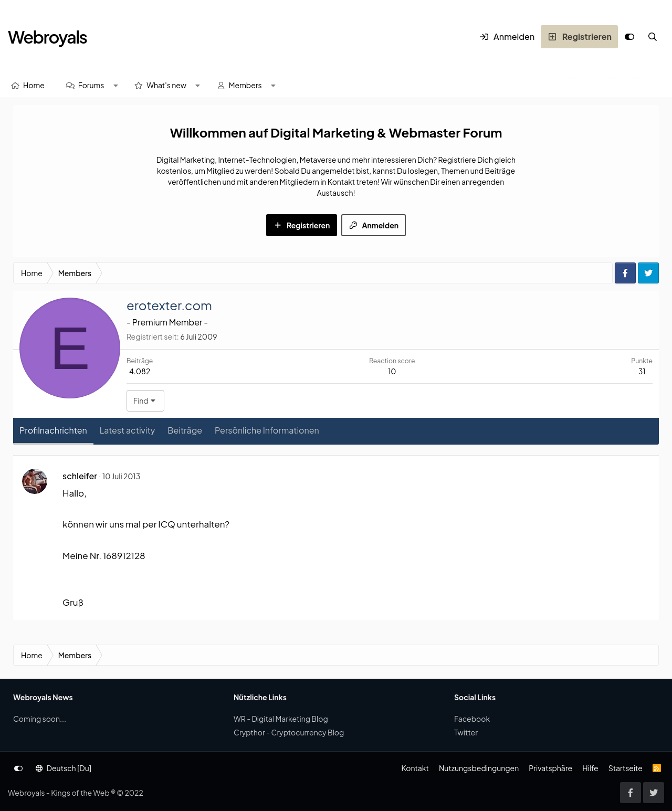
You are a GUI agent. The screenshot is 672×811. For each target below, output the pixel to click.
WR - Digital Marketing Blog (281, 719)
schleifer (80, 476)
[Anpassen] (629, 37)
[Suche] (653, 37)
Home (34, 85)
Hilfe (590, 768)
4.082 (140, 371)
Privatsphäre (550, 768)
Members (245, 85)
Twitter (466, 732)
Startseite (626, 768)
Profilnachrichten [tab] (53, 430)
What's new (166, 85)
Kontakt (415, 768)
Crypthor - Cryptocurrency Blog (289, 732)
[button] (115, 85)
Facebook (472, 719)
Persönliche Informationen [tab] (267, 430)
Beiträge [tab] (185, 430)
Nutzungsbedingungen (479, 768)
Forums (91, 85)
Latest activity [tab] (128, 430)
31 (642, 371)
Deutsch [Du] (64, 768)
